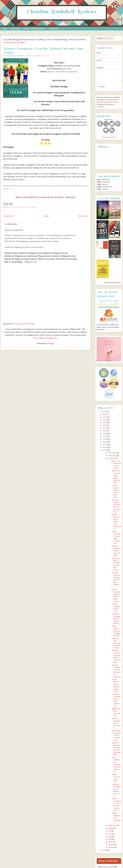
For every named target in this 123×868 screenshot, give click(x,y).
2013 (104, 447)
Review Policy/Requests (34, 29)
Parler (104, 137)
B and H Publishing (22, 207)
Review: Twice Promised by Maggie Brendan (116, 631)
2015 (104, 442)
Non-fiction (33, 207)
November (112, 456)
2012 (104, 450)
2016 (104, 439)
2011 (104, 850)
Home (4, 29)
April (110, 839)
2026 (105, 412)
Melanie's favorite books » (113, 283)
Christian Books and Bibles (14, 42)
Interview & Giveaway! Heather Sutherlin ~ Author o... (116, 619)
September (112, 825)
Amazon (51, 72)
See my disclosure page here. (46, 338)
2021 (104, 425)
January (111, 847)
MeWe (110, 137)
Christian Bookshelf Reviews (61, 11)
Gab (114, 137)
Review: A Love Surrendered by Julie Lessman (116, 643)
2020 (105, 428)
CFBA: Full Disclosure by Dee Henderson (116, 723)
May (110, 836)
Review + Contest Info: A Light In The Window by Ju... (116, 522)
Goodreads (73, 72)
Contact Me (53, 29)
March (110, 842)
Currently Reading (109, 198)
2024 (105, 417)
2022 (105, 423)
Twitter (116, 102)
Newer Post (9, 216)
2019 (104, 431)
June (110, 834)
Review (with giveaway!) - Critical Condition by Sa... (116, 735)
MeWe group (103, 102)
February (111, 845)
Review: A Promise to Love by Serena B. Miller (116, 551)
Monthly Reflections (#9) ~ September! (116, 818)
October (111, 458)
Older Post (83, 216)
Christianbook (61, 72)
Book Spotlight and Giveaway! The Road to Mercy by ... (116, 764)
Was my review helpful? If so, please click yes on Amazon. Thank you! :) (46, 197)
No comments (45, 56)
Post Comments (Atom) (25, 324)
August (111, 828)
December (112, 453)
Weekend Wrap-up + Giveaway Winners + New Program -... (116, 580)
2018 (104, 434)
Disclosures (16, 29)
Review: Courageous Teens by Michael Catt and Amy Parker (43, 51)
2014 (104, 445)
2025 (105, 414)
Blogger (51, 343)
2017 (104, 436)
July (109, 831)
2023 (105, 420)
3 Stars (12, 207)
